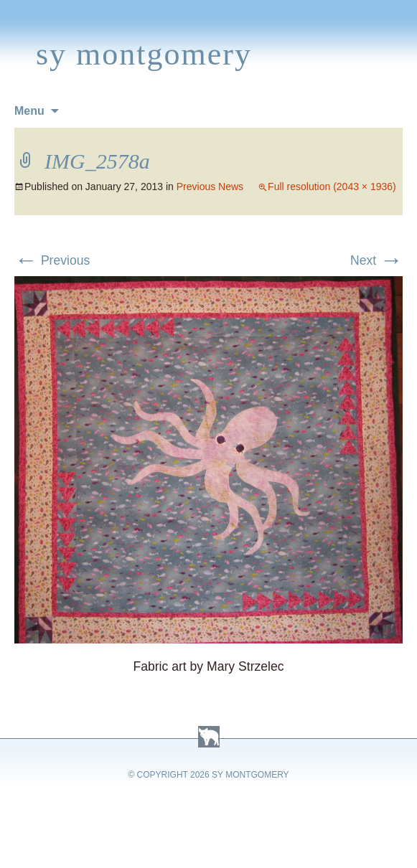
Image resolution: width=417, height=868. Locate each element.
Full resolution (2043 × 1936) (332, 187)
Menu (29, 111)
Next (376, 260)
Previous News (210, 187)
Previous (52, 260)
